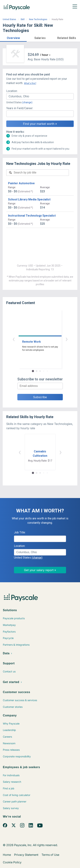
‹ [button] (14, 339)
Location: (12, 91)
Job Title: (20, 532)
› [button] (67, 339)
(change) (27, 102)
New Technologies (38, 19)
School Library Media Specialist (29, 199)
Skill (23, 19)
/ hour (44, 55)
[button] (13, 37)
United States (9, 19)
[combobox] (40, 96)
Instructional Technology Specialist (32, 216)
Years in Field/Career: (20, 108)
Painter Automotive (21, 183)
